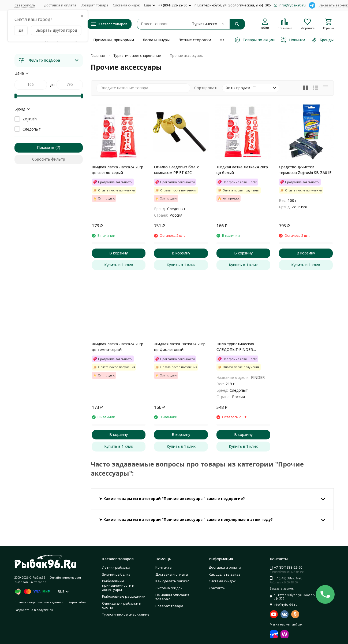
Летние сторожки (195, 40)
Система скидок (126, 5)
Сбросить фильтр (49, 159)
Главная (98, 55)
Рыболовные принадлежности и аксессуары (118, 585)
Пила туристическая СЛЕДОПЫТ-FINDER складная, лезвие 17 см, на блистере (241, 347)
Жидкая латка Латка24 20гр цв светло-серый (118, 170)
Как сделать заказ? (172, 581)
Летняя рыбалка (116, 567)
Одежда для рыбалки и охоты (122, 605)
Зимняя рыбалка (116, 574)
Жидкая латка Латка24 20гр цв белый (242, 170)
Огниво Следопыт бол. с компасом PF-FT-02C (177, 170)
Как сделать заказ (224, 574)
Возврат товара (95, 5)
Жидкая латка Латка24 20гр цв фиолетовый (180, 347)
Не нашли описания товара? (172, 597)
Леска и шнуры (156, 40)
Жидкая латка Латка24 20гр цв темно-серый (118, 347)
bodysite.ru (45, 610)
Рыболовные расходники (124, 596)
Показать (46, 147)
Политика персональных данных (39, 602)
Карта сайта (77, 602)
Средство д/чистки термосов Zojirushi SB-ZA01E (305, 170)
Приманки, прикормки (114, 40)
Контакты (164, 567)
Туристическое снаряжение (137, 55)
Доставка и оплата (60, 5)
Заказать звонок (333, 5)
